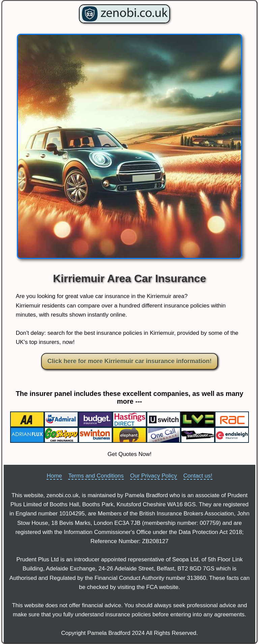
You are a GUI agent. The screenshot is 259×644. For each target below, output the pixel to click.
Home (54, 476)
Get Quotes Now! (129, 454)
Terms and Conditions (96, 476)
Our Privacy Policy (154, 476)
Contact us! (198, 476)
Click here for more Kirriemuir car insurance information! (129, 361)
